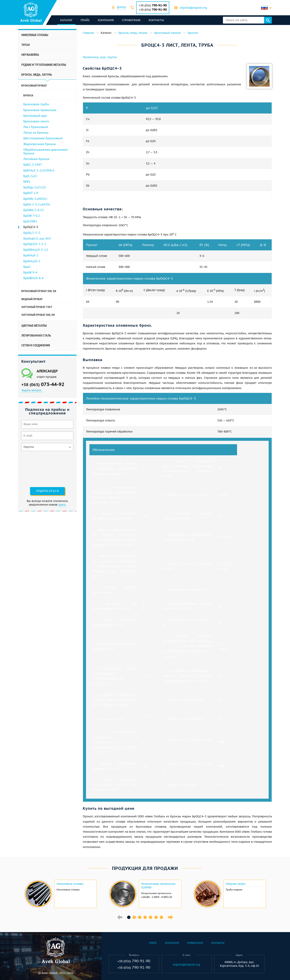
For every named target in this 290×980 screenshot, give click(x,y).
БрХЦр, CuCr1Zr (35, 187)
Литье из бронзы (36, 133)
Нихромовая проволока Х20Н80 (158, 886)
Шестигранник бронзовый (43, 138)
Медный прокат (32, 299)
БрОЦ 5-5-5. (32, 233)
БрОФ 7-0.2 (32, 216)
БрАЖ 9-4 (30, 272)
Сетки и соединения (36, 345)
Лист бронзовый (36, 127)
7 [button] (161, 917)
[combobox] (122, 8)
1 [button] (129, 917)
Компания (107, 20)
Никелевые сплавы (35, 35)
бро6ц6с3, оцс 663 (37, 238)
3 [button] (140, 917)
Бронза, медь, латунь (37, 75)
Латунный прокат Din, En (38, 315)
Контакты (157, 20)
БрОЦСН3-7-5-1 (35, 244)
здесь (62, 505)
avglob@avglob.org (194, 8)
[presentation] (38, 469)
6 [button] (156, 917)
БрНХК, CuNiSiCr (35, 199)
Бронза (28, 95)
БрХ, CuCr (30, 176)
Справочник (132, 20)
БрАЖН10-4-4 (33, 278)
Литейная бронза (36, 159)
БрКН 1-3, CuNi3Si (37, 204)
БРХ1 (27, 182)
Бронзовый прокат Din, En (39, 291)
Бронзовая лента (36, 121)
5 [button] (151, 917)
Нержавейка (30, 55)
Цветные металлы (34, 326)
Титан (26, 45)
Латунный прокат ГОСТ (37, 307)
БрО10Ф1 (30, 221)
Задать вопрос (32, 390)
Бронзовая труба (36, 104)
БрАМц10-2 (32, 261)
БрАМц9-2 (31, 255)
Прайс (86, 20)
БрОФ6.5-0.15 (34, 210)
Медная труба (236, 884)
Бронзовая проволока (40, 110)
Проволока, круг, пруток (100, 57)
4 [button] (145, 917)
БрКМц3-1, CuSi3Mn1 (39, 170)
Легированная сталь (36, 336)
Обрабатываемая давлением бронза (46, 151)
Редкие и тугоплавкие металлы (44, 65)
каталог (68, 20)
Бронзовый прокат (34, 86)
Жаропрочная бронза (40, 144)
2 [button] (134, 917)
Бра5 (27, 267)
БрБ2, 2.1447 (33, 165)
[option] (60, 894)
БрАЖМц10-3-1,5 (36, 250)
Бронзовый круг (35, 116)
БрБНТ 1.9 (31, 193)
